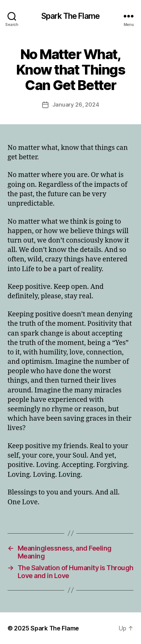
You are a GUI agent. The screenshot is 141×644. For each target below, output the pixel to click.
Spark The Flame (70, 16)
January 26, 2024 (76, 105)
